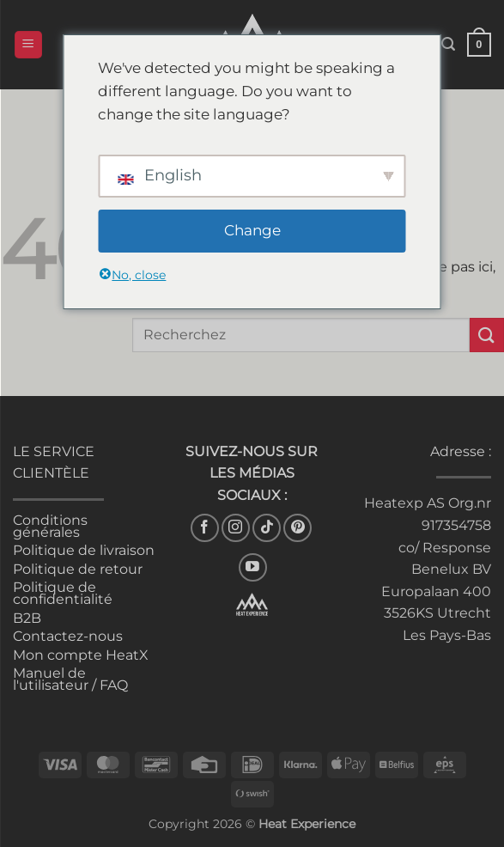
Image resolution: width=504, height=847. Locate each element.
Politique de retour (78, 569)
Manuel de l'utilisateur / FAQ (70, 679)
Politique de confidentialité (63, 593)
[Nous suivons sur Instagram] (236, 528)
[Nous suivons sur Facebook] (205, 528)
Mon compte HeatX (81, 655)
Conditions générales (50, 526)
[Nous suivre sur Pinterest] (298, 528)
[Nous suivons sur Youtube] (253, 567)
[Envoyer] (487, 335)
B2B (27, 618)
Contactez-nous (68, 636)
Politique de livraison (84, 550)
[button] (28, 45)
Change (252, 230)
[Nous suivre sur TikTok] (267, 528)
